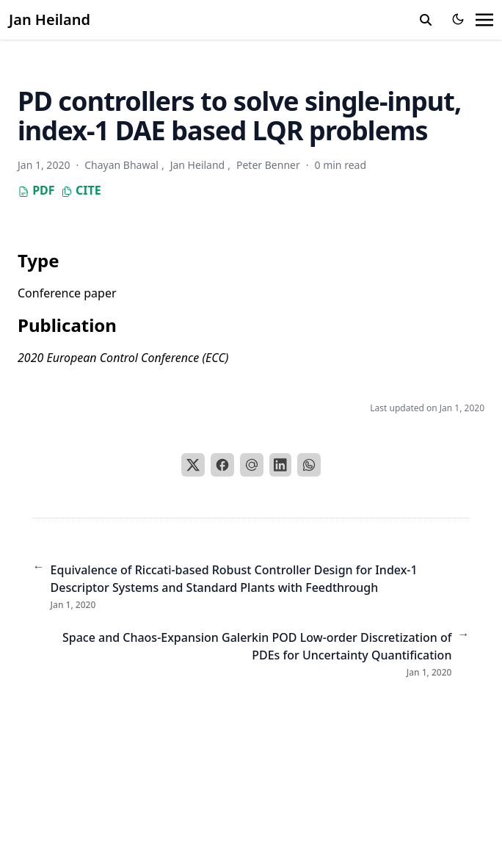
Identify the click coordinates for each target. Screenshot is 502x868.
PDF (36, 190)
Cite (81, 190)
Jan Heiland (50, 19)
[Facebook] (222, 465)
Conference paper (67, 293)
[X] (193, 465)
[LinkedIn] (280, 465)
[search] (426, 20)
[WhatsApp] (309, 465)
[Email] (252, 465)
